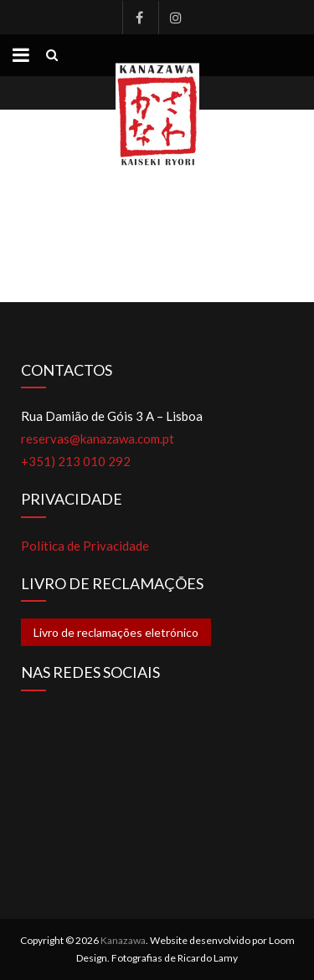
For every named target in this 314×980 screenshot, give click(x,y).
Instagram (175, 18)
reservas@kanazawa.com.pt (98, 439)
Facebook (139, 18)
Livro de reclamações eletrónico (116, 632)
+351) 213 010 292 (76, 461)
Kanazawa (123, 940)
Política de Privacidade (85, 546)
